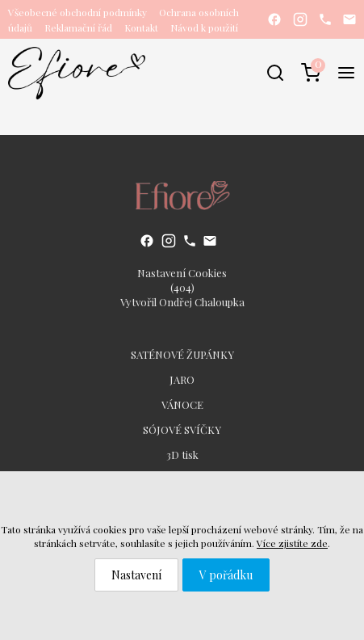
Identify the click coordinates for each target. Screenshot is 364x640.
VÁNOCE (182, 404)
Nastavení (136, 575)
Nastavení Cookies (182, 273)
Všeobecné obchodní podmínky (77, 12)
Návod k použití (204, 27)
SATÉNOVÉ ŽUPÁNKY (182, 354)
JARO (182, 379)
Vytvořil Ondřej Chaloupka (182, 302)
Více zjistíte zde (292, 543)
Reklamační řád (78, 27)
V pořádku (226, 575)
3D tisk (182, 455)
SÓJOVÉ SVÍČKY (182, 429)
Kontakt (141, 27)
